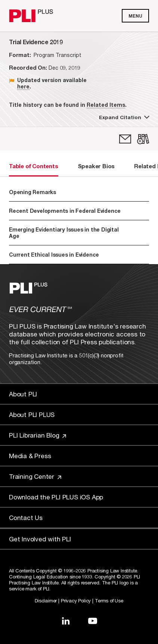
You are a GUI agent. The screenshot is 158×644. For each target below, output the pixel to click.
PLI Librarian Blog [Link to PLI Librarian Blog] (38, 435)
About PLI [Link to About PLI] (23, 394)
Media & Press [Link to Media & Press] (30, 456)
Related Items (106, 105)
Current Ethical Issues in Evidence (54, 255)
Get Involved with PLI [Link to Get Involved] (40, 539)
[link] (125, 139)
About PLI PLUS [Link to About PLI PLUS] (32, 415)
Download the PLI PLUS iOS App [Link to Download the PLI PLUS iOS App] (56, 497)
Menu (135, 16)
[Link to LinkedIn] (66, 621)
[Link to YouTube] (93, 621)
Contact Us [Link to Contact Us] (26, 518)
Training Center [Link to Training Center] (35, 476)
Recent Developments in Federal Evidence (78, 211)
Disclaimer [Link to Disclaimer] (46, 601)
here (23, 86)
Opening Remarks (32, 192)
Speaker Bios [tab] (96, 166)
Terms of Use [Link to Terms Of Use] (109, 601)
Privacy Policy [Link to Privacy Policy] (76, 601)
